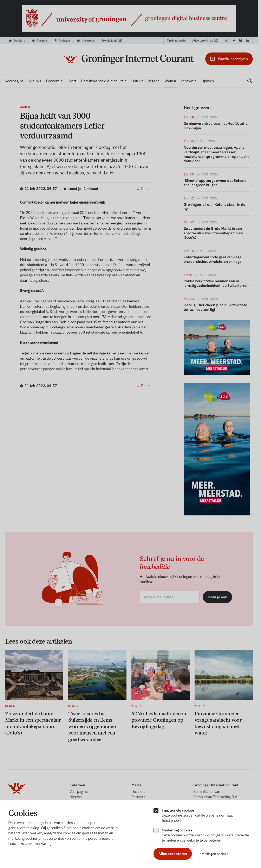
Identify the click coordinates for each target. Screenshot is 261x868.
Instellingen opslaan (214, 854)
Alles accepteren (173, 854)
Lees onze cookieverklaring (30, 844)
